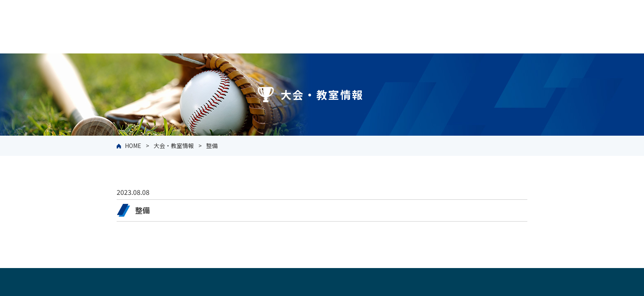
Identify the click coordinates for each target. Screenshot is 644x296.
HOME (133, 146)
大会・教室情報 (174, 146)
